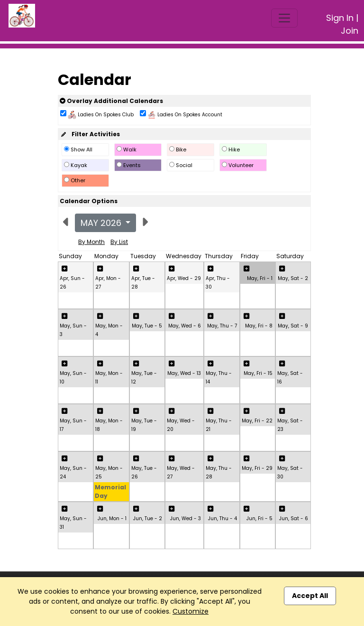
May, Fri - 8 (259, 326)
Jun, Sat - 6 (294, 519)
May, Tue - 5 (147, 326)
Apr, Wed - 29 (184, 278)
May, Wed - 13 (184, 373)
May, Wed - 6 (185, 326)
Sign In (340, 18)
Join (350, 31)
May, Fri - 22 (257, 421)
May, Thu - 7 (222, 326)
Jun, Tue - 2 (148, 519)
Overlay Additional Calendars (111, 101)
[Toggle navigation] (284, 18)
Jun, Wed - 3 (186, 519)
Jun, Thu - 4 (223, 519)
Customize (191, 611)
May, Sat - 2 (293, 278)
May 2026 (102, 223)
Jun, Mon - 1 (112, 519)
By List (119, 242)
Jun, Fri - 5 (259, 519)
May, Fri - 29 (257, 468)
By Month (91, 242)
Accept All (310, 596)
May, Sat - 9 (293, 326)
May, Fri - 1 (260, 278)
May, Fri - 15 (258, 373)
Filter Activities (90, 134)
